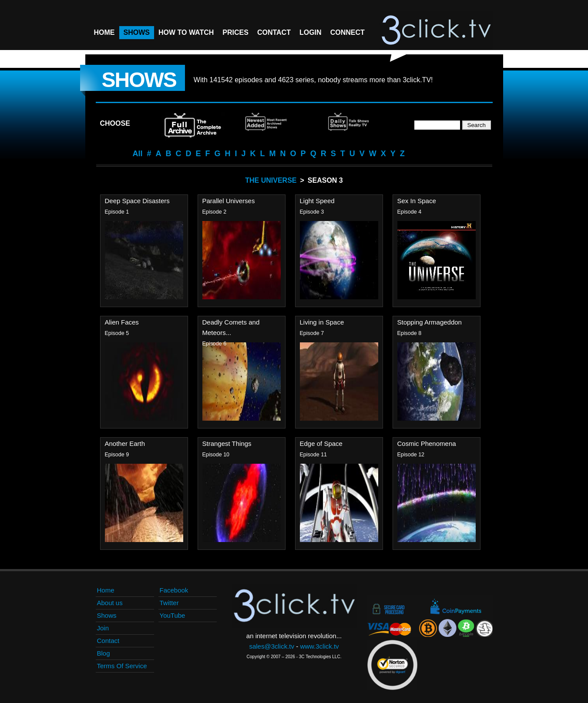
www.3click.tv (319, 646)
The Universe (271, 180)
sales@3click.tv (272, 646)
